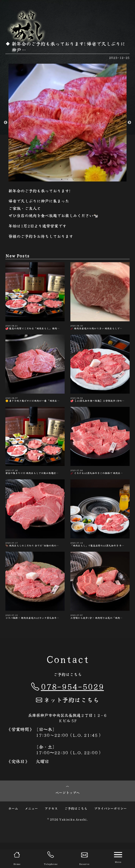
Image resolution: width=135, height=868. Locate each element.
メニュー (31, 834)
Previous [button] (6, 123)
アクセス (51, 834)
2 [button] (67, 179)
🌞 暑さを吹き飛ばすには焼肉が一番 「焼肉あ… (35, 375)
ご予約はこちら (76, 834)
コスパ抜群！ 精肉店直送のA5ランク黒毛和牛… (35, 607)
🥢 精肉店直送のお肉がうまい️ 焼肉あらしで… (100, 298)
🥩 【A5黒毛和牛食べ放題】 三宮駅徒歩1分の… (100, 375)
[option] (67, 123)
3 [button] (73, 179)
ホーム (13, 834)
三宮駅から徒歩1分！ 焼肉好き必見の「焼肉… (100, 607)
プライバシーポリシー (110, 834)
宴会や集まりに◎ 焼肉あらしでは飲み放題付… (35, 453)
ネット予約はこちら (67, 723)
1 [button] (62, 179)
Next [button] (129, 123)
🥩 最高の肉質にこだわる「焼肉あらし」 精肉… (35, 298)
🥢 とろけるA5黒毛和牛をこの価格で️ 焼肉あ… (100, 453)
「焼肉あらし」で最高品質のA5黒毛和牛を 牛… (100, 529)
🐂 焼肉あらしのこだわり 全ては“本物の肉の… (35, 529)
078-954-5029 (67, 709)
